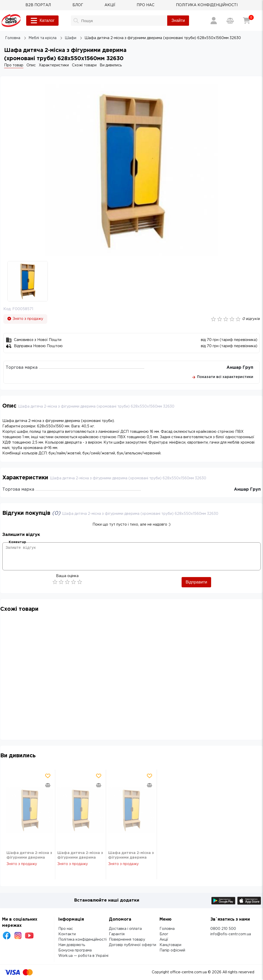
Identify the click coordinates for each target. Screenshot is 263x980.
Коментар (17, 542)
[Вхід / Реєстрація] (214, 21)
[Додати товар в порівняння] (48, 785)
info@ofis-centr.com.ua (231, 934)
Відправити (196, 582)
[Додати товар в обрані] (48, 776)
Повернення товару (127, 940)
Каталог (42, 21)
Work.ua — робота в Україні (83, 956)
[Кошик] (247, 21)
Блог (164, 934)
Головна (167, 929)
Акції (164, 940)
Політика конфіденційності (82, 940)
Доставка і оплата (125, 929)
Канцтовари (170, 945)
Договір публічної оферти (133, 945)
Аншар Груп (240, 368)
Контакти (67, 934)
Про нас (66, 929)
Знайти (178, 20)
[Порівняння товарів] (230, 21)
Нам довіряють (72, 945)
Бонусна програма (75, 950)
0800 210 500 (223, 929)
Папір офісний (172, 950)
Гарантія (117, 934)
